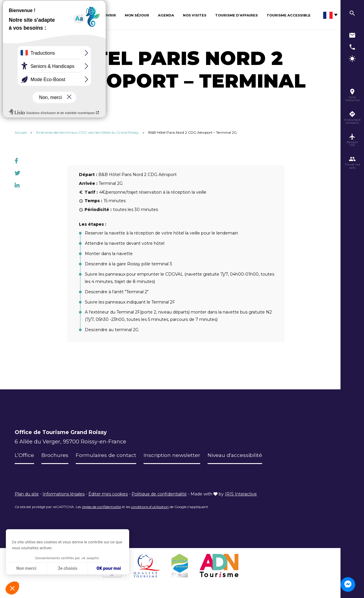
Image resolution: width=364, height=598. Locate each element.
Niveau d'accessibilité (238, 455)
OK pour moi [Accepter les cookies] (109, 568)
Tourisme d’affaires (236, 15)
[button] (12, 588)
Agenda (166, 15)
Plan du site (27, 494)
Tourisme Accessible (289, 15)
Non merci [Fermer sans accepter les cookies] (26, 568)
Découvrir (105, 15)
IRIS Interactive (241, 494)
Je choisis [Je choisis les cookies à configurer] (68, 568)
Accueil (21, 132)
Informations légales (64, 494)
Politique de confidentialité (159, 494)
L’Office (24, 455)
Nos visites (195, 15)
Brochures (55, 455)
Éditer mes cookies (108, 494)
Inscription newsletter (173, 455)
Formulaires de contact (106, 455)
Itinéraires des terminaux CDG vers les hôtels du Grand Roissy (87, 132)
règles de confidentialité (101, 507)
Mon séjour (137, 15)
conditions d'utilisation (150, 507)
